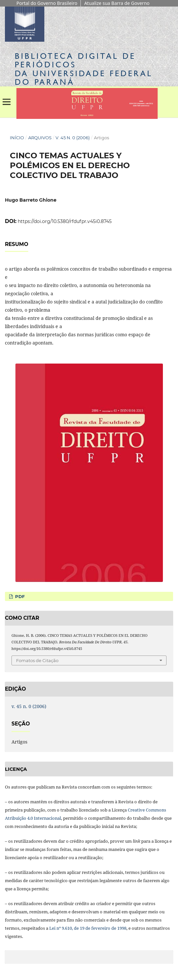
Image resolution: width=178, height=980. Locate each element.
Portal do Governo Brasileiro (47, 3)
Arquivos (40, 138)
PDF (19, 596)
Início (17, 138)
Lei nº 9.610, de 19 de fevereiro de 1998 (88, 928)
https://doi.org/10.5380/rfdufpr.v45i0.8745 (65, 221)
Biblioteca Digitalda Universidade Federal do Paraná (84, 69)
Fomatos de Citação (37, 660)
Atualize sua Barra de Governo (117, 3)
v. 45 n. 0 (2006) (73, 138)
